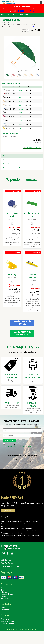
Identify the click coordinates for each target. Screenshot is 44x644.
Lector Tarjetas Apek (12, 227)
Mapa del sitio (5, 611)
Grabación (7, 177)
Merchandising (12, 15)
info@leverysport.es (10, 579)
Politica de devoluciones (8, 636)
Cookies (3, 609)
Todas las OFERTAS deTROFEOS (22, 335)
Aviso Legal (30, 459)
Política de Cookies (19, 459)
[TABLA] (32, 27)
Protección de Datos (7, 607)
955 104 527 (21, 11)
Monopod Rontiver (32, 289)
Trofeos (3, 620)
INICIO (3, 15)
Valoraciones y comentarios (13, 180)
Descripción (7, 156)
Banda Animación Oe (32, 227)
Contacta (4, 603)
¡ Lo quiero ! (8, 523)
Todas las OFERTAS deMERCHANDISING (22, 346)
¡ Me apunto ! (9, 453)
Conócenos (4, 601)
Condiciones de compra (8, 634)
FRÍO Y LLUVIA (23, 15)
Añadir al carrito (34, 147)
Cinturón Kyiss (12, 287)
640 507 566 (30, 11)
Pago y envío (5, 632)
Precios (6, 173)
